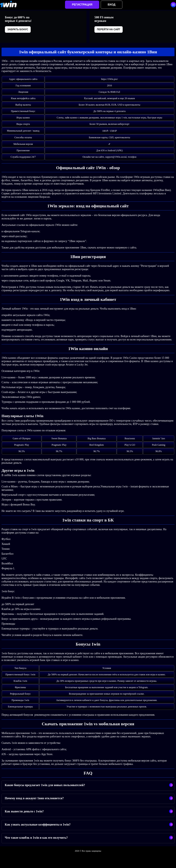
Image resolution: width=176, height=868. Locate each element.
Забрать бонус (18, 29)
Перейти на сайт (109, 29)
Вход (111, 5)
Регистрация (82, 5)
